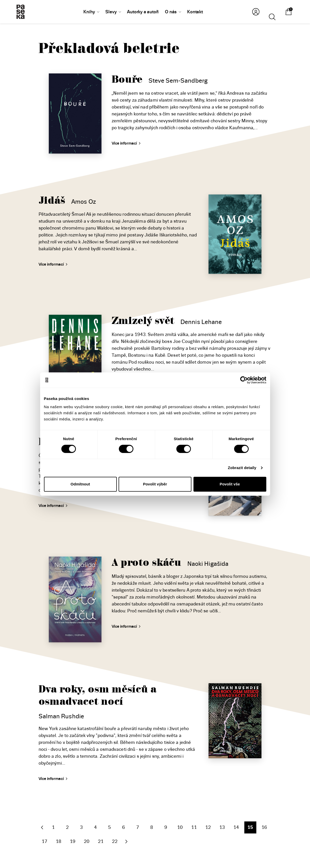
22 (115, 841)
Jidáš (52, 200)
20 (87, 841)
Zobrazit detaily (242, 468)
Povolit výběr (155, 484)
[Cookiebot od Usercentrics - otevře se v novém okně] (244, 380)
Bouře (127, 79)
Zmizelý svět (143, 321)
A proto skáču (146, 563)
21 (101, 841)
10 (180, 827)
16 (264, 827)
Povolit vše (230, 484)
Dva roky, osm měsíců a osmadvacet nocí (98, 695)
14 (236, 827)
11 (194, 827)
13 (222, 827)
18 (59, 841)
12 (208, 827)
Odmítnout (80, 484)
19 (73, 841)
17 (44, 841)
